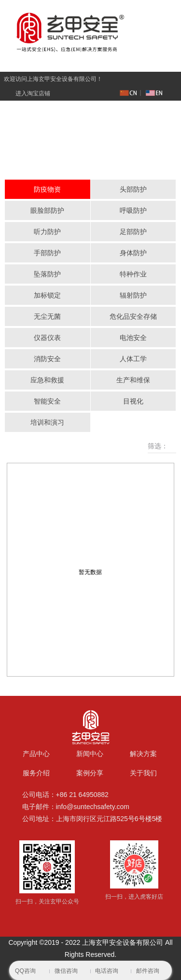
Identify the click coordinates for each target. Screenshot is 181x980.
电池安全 (133, 338)
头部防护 (133, 189)
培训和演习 (47, 422)
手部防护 (47, 253)
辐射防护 (133, 295)
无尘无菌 (47, 316)
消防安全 (47, 359)
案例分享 (90, 773)
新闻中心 (90, 754)
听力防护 (47, 232)
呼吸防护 (133, 210)
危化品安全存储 (133, 316)
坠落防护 (47, 274)
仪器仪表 (47, 338)
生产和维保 (133, 380)
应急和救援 (47, 380)
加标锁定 (47, 295)
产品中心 (36, 754)
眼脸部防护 (47, 210)
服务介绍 (36, 773)
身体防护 (133, 253)
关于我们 (143, 773)
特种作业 (133, 274)
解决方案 (143, 754)
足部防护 (133, 232)
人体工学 (133, 359)
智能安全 (47, 401)
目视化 (133, 401)
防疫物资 (47, 189)
